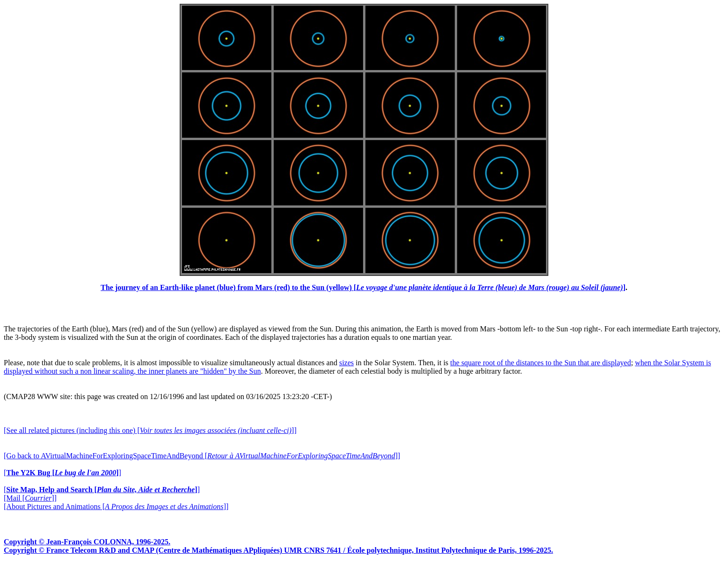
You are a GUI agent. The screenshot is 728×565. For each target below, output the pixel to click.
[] (63, 473)
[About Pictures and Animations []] (116, 506)
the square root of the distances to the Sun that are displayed (540, 363)
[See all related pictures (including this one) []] (150, 430)
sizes (346, 363)
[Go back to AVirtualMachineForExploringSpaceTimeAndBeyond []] (202, 456)
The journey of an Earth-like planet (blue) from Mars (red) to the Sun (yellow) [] (363, 287)
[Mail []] (30, 498)
